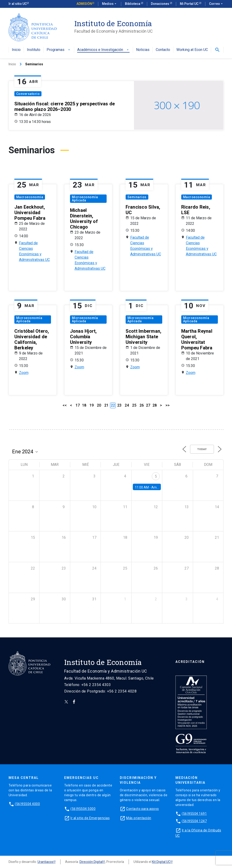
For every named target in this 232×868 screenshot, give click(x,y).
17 (78, 405)
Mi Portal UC (189, 4)
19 (92, 405)
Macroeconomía (30, 197)
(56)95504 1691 (194, 814)
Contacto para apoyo (143, 809)
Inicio (16, 50)
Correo (216, 4)
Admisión (84, 4)
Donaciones (160, 4)
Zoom (24, 373)
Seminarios (137, 197)
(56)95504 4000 (27, 804)
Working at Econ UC (192, 50)
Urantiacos (45, 862)
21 (106, 405)
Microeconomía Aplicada (85, 199)
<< (65, 405)
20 (99, 405)
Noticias (143, 50)
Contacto (163, 50)
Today (202, 449)
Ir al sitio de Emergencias (90, 818)
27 (148, 405)
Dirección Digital (91, 862)
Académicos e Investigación (103, 50)
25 (134, 405)
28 (155, 405)
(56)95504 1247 (194, 821)
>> (168, 405)
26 (142, 405)
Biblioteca (133, 4)
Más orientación (139, 818)
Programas (59, 50)
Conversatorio (28, 94)
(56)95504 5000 (83, 809)
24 (127, 405)
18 (84, 405)
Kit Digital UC (161, 862)
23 (119, 405)
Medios (110, 4)
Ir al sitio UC (18, 4)
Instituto (34, 50)
